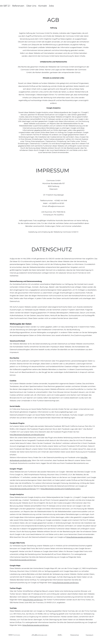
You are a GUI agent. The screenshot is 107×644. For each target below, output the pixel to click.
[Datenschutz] (75, 635)
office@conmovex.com (39, 635)
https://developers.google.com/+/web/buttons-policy (60, 489)
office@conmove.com (56, 206)
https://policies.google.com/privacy (23, 489)
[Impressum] (90, 635)
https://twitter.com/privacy (33, 600)
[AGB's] (60, 635)
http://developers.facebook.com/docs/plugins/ (27, 435)
